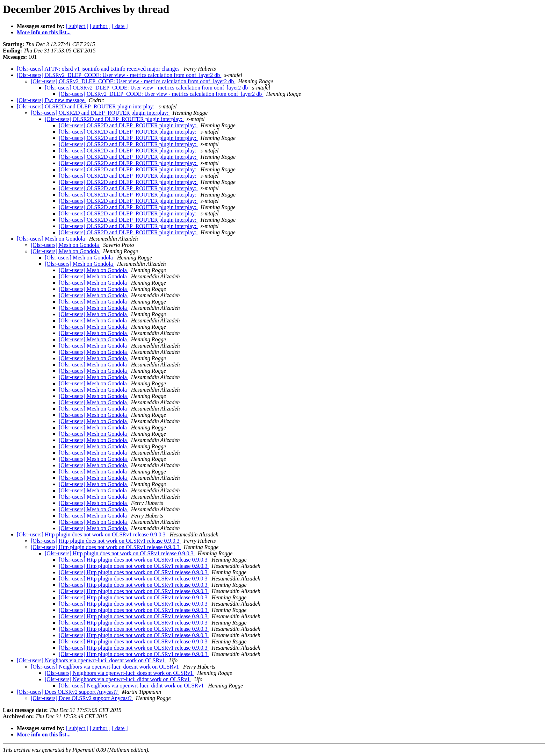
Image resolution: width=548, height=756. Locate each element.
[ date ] (120, 26)
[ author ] (100, 26)
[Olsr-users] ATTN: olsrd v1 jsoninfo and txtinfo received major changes (99, 69)
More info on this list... (44, 32)
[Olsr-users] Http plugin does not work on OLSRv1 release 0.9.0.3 (92, 534)
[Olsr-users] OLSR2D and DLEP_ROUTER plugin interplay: (86, 106)
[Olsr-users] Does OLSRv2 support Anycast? (68, 692)
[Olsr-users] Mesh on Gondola (52, 239)
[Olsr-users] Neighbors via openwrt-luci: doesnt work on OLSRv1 (92, 660)
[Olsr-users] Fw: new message (51, 100)
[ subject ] (77, 26)
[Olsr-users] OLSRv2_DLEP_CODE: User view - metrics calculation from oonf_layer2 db (119, 75)
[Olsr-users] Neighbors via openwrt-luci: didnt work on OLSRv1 (118, 679)
